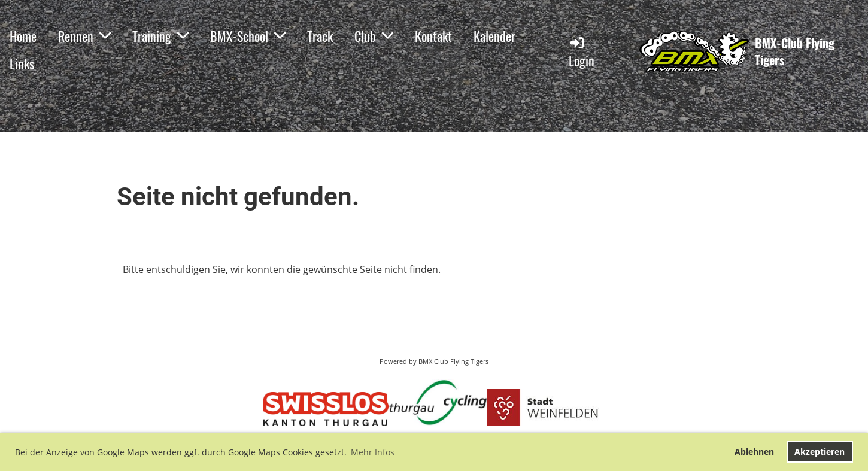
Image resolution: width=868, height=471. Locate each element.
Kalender (494, 36)
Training (160, 36)
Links (22, 63)
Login (582, 52)
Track (320, 36)
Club (374, 36)
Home (23, 36)
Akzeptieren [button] (820, 452)
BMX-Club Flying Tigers (795, 51)
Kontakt (433, 36)
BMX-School (248, 36)
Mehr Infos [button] (373, 452)
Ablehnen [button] (754, 452)
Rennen (84, 36)
